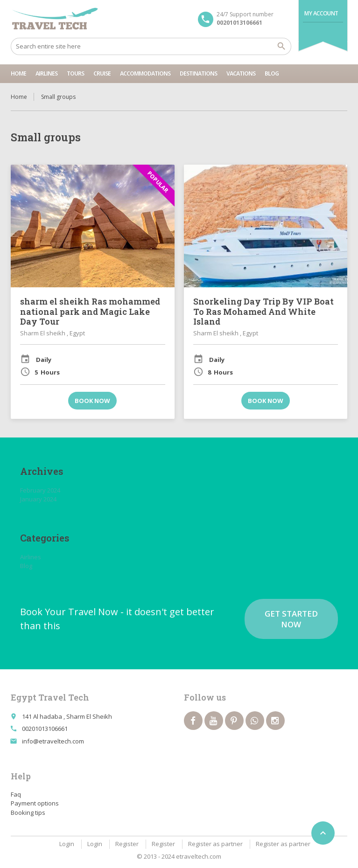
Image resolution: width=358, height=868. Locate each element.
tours (75, 73)
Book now (92, 401)
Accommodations (145, 73)
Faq (16, 794)
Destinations (198, 73)
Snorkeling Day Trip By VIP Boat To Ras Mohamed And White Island (263, 311)
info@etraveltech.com (53, 741)
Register (127, 844)
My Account (321, 13)
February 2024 (40, 490)
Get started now (291, 619)
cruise (102, 73)
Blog (272, 73)
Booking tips (28, 812)
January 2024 (38, 499)
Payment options (35, 803)
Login (67, 844)
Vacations (241, 73)
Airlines (46, 73)
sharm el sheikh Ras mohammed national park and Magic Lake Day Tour (90, 311)
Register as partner (215, 844)
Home (18, 73)
